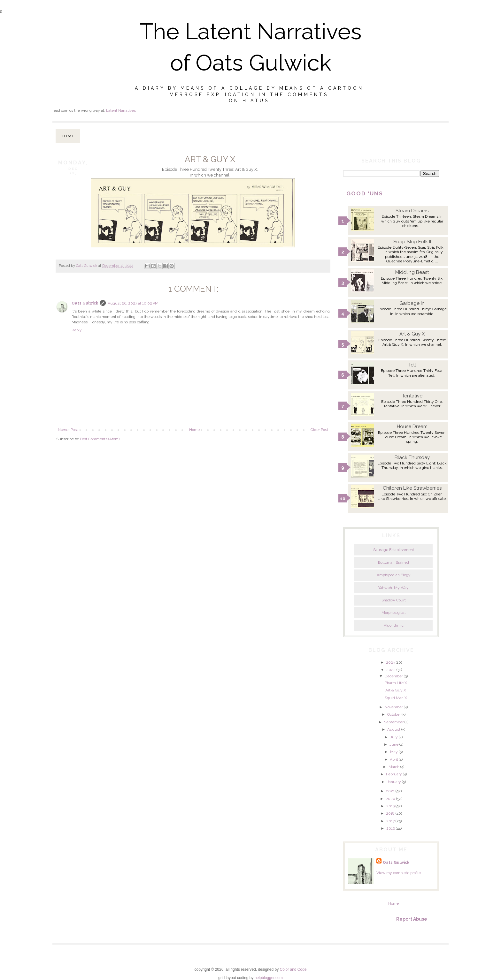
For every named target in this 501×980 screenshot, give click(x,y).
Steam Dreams (412, 211)
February (394, 774)
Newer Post (68, 430)
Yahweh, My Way (393, 588)
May (394, 752)
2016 (391, 828)
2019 (390, 806)
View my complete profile (399, 873)
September (394, 722)
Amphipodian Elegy (394, 575)
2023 (390, 662)
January (394, 782)
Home (68, 136)
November (394, 707)
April (394, 759)
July (394, 737)
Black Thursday (412, 457)
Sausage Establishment (394, 550)
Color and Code (293, 969)
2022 (391, 670)
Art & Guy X (412, 334)
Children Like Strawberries (412, 488)
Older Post (319, 430)
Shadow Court (394, 600)
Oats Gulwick (85, 303)
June (394, 744)
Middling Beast (412, 272)
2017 (390, 821)
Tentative (412, 396)
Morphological (393, 613)
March (394, 767)
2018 (390, 813)
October (394, 714)
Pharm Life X (396, 683)
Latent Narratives (121, 110)
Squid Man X (396, 698)
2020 (390, 799)
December (394, 676)
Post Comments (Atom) (100, 439)
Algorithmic (394, 625)
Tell (412, 365)
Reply (77, 330)
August (394, 729)
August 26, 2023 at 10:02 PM (133, 303)
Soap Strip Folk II (412, 242)
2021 (390, 791)
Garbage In (412, 303)
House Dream (412, 426)
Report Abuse (412, 919)
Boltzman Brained (393, 562)
